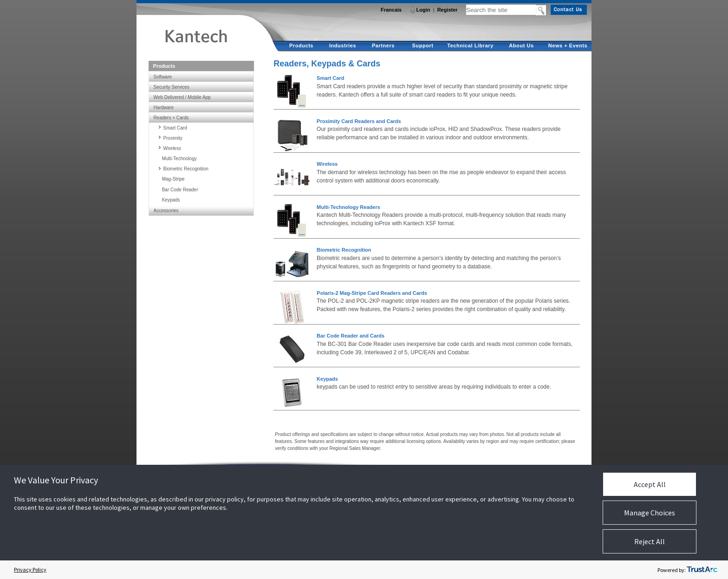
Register (448, 10)
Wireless (327, 164)
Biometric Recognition (344, 250)
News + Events (568, 46)
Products (301, 46)
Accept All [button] (650, 484)
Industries (343, 46)
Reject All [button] (650, 541)
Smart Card (330, 78)
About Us (521, 46)
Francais (391, 10)
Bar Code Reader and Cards (351, 336)
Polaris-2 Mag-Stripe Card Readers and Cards (372, 293)
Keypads (327, 379)
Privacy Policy (30, 569)
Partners (383, 46)
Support (422, 46)
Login (423, 10)
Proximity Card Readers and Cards (359, 121)
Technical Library (470, 46)
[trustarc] (702, 570)
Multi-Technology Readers (348, 207)
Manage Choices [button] (650, 513)
